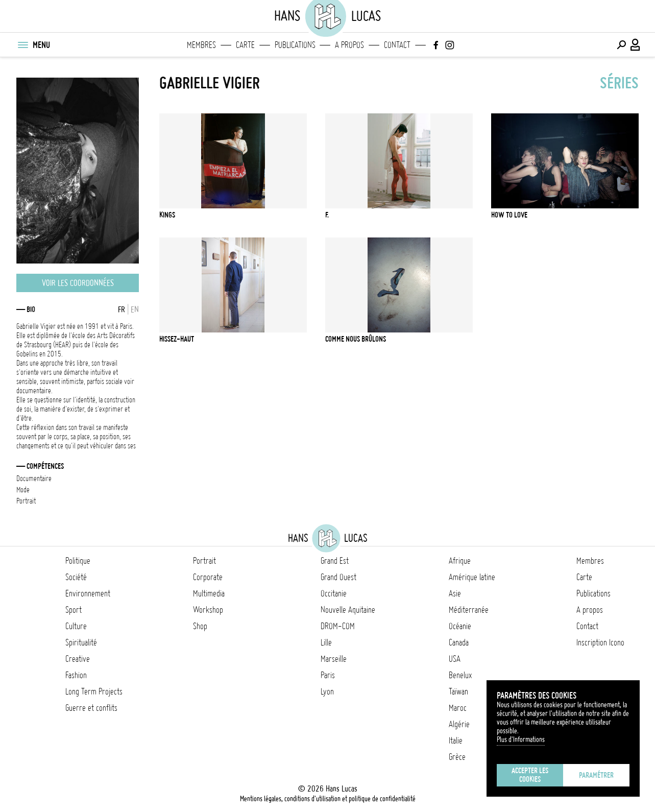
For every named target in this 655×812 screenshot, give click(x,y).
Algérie (459, 724)
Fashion (76, 675)
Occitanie (334, 593)
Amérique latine (472, 577)
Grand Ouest (338, 577)
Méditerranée (469, 610)
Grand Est (335, 561)
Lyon (327, 691)
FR (122, 309)
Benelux (460, 675)
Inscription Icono (600, 642)
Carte (245, 45)
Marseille (334, 659)
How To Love (509, 215)
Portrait (204, 561)
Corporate (208, 577)
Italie (456, 741)
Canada (459, 642)
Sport (74, 610)
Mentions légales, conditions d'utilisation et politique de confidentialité (328, 799)
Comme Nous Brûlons (356, 339)
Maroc (458, 708)
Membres (201, 45)
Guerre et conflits (91, 708)
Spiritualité (81, 642)
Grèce (457, 757)
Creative (78, 659)
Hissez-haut (177, 339)
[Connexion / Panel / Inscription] (636, 45)
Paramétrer (596, 775)
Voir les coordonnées (78, 283)
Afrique (460, 561)
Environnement (88, 593)
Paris (328, 675)
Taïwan (458, 691)
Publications (295, 45)
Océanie (460, 626)
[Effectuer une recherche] (621, 45)
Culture (76, 626)
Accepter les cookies (530, 775)
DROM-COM (338, 626)
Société (76, 577)
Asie (455, 593)
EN (135, 309)
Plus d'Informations (521, 739)
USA (455, 659)
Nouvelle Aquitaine (348, 610)
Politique (78, 561)
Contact (397, 45)
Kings (167, 215)
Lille (326, 642)
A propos (349, 45)
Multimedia (209, 593)
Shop (200, 626)
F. (327, 215)
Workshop (208, 610)
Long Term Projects (94, 691)
